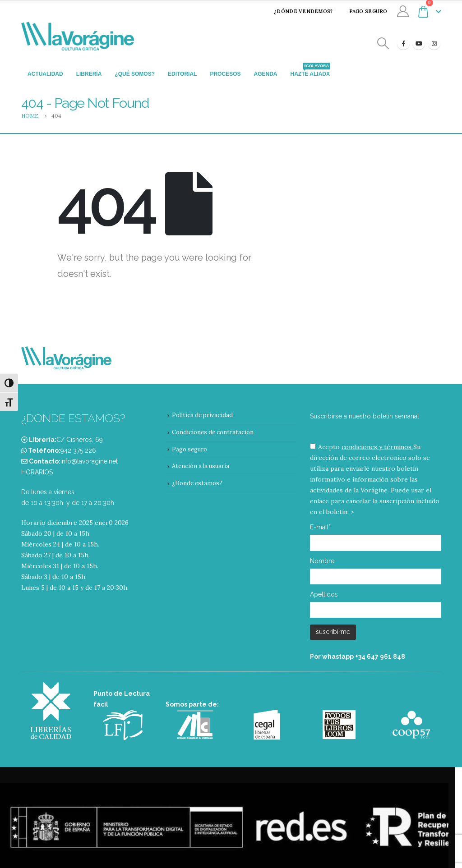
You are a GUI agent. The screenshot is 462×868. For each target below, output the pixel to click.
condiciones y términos (377, 447)
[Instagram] (434, 43)
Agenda (265, 74)
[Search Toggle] (383, 44)
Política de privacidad (202, 415)
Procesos (225, 74)
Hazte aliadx (310, 71)
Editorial (182, 74)
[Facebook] (403, 43)
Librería (89, 74)
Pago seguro (363, 11)
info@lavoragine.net (89, 461)
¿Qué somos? (135, 74)
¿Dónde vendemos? (297, 11)
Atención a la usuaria (201, 466)
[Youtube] (419, 43)
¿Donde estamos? (197, 483)
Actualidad (45, 74)
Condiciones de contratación (213, 432)
